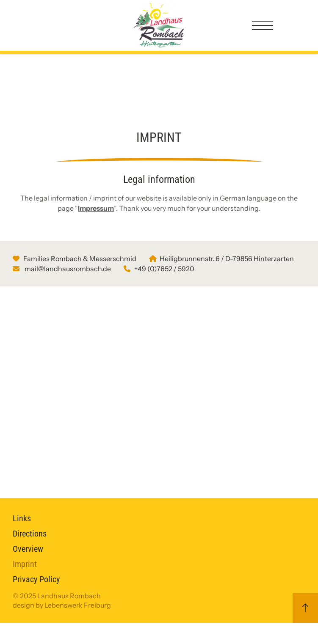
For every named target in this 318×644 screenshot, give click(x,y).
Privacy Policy (36, 600)
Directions (30, 555)
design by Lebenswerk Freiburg (62, 626)
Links (22, 539)
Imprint (25, 585)
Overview (28, 570)
